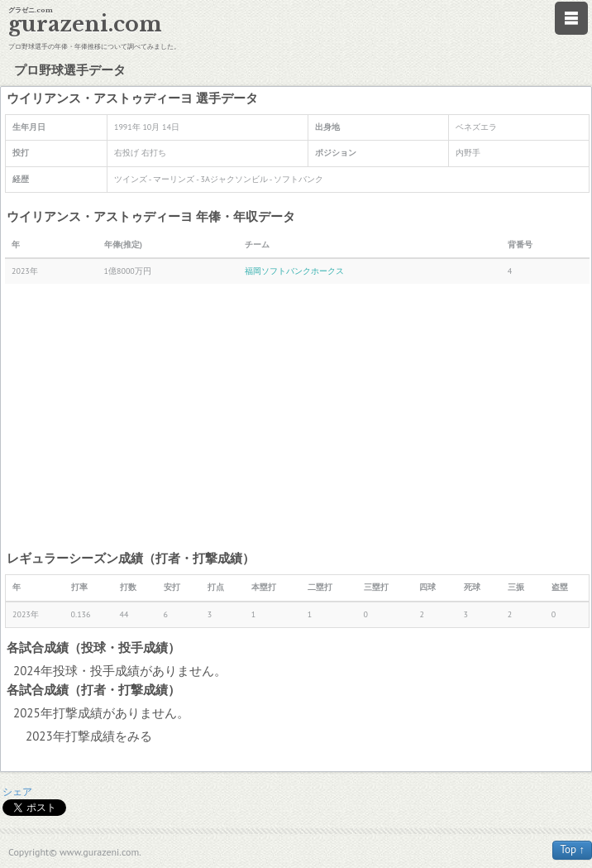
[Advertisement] (297, 416)
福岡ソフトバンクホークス (294, 271)
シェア (17, 791)
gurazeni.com (85, 24)
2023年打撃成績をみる (89, 736)
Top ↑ (572, 849)
